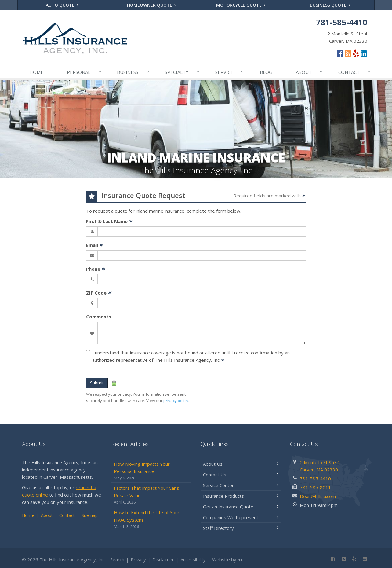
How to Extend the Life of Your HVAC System (152, 520)
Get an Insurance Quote (241, 507)
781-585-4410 (315, 478)
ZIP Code (99, 293)
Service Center (241, 485)
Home (36, 72)
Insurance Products (241, 496)
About (309, 72)
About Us (241, 464)
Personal (84, 72)
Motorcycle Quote (241, 5)
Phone (96, 269)
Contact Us (241, 475)
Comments (99, 317)
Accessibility (193, 559)
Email (95, 245)
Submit (97, 383)
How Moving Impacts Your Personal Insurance (152, 471)
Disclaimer (163, 559)
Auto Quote (62, 5)
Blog (266, 72)
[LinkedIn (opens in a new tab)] (364, 53)
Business (133, 72)
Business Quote (330, 5)
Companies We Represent (241, 517)
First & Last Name (109, 221)
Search (117, 559)
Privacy (138, 559)
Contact (355, 72)
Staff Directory (241, 528)
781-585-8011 (315, 487)
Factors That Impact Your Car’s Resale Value (152, 495)
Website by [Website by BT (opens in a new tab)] (228, 559)
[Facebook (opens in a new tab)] (340, 53)
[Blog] (348, 53)
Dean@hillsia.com (318, 496)
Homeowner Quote (152, 5)
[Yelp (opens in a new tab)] (356, 53)
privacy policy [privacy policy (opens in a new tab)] (176, 401)
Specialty (182, 72)
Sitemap (90, 515)
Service (230, 72)
